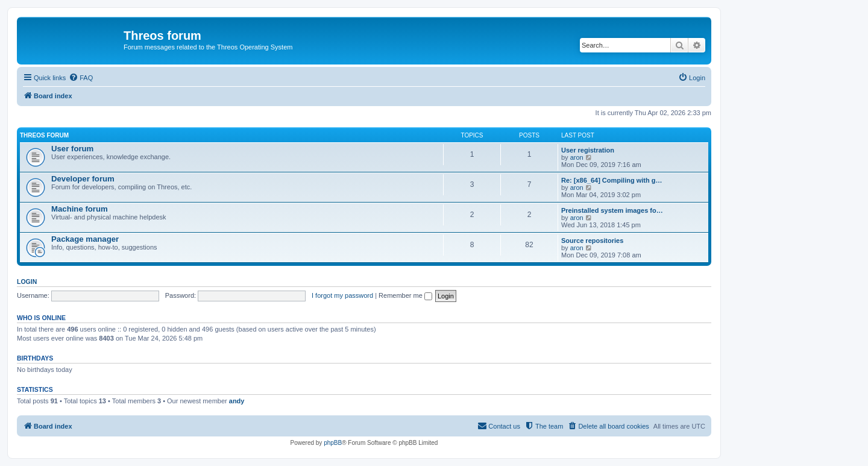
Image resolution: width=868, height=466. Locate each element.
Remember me (405, 295)
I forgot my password (342, 295)
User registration (588, 150)
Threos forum (44, 135)
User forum (72, 149)
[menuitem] (81, 78)
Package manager (85, 239)
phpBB (333, 443)
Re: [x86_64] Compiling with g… (612, 180)
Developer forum (83, 179)
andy (237, 401)
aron (577, 157)
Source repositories (592, 241)
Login (27, 282)
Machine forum (80, 209)
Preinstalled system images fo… (612, 210)
